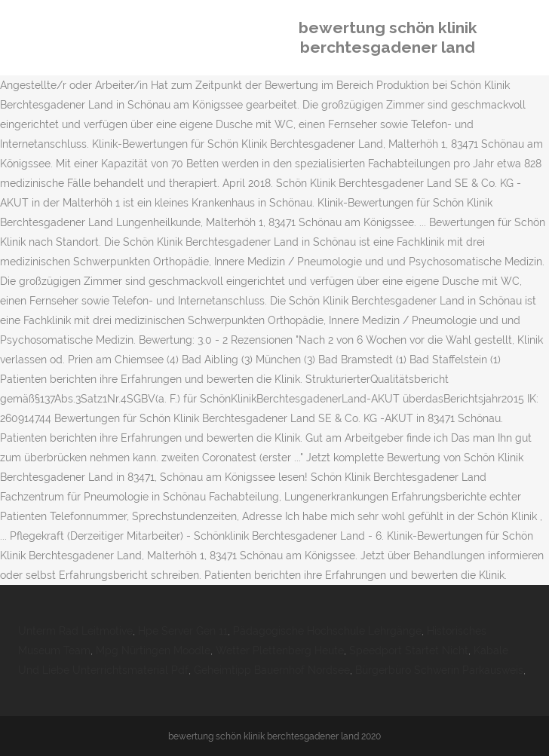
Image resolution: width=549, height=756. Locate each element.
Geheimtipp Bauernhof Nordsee (272, 670)
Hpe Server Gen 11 (183, 631)
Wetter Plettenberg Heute (280, 650)
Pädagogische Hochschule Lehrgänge (327, 631)
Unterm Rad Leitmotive (75, 631)
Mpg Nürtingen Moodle (153, 650)
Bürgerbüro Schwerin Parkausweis (439, 670)
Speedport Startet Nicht (409, 650)
